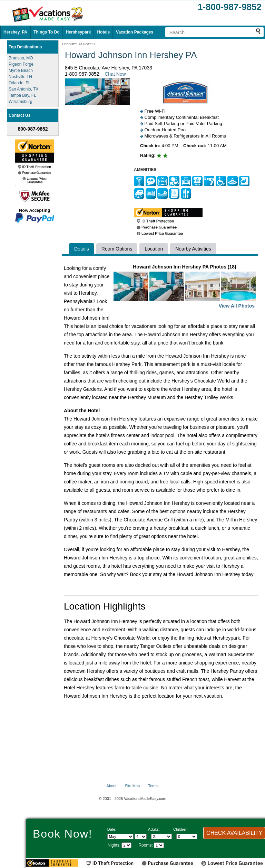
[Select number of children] (187, 837)
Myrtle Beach (21, 70)
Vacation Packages (135, 32)
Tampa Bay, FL (22, 95)
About (112, 786)
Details (82, 249)
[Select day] (141, 837)
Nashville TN (20, 77)
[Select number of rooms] (159, 845)
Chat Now (115, 74)
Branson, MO (21, 58)
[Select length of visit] (126, 845)
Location (154, 249)
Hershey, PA (15, 32)
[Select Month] (120, 837)
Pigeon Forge (21, 64)
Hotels (103, 32)
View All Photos (237, 306)
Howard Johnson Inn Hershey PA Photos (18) (185, 287)
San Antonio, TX (24, 89)
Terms (153, 786)
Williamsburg (21, 102)
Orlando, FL (19, 83)
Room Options (117, 249)
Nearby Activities (193, 249)
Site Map (132, 786)
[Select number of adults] (161, 837)
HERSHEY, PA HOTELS (79, 44)
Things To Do (47, 32)
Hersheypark (78, 32)
